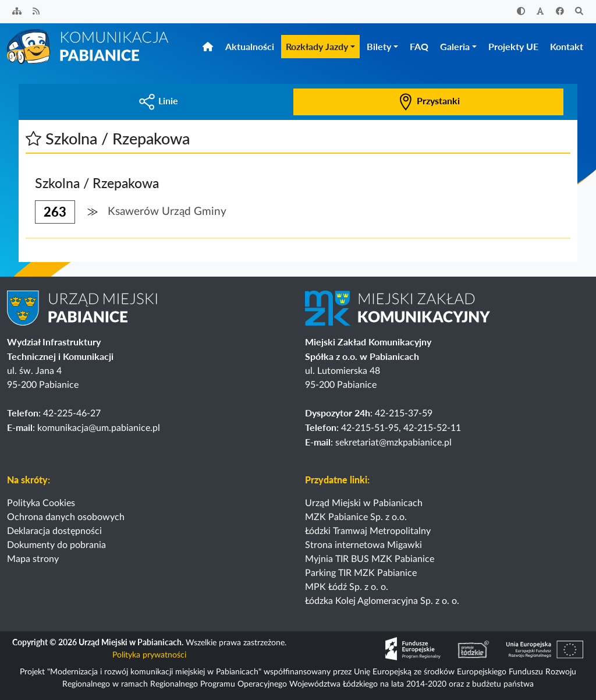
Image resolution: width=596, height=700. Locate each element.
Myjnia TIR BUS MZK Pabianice (370, 559)
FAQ (419, 46)
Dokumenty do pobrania (56, 545)
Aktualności (250, 46)
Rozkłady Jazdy (317, 46)
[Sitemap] (17, 12)
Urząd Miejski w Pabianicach (364, 503)
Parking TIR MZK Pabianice (361, 573)
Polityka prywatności (149, 655)
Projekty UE (513, 46)
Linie (158, 100)
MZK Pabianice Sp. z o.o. (356, 517)
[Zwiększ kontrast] (521, 12)
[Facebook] (560, 12)
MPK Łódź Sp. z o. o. (347, 587)
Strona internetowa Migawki (363, 545)
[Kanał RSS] (37, 12)
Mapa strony (33, 559)
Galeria (455, 46)
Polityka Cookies (41, 503)
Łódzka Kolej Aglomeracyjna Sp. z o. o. (382, 601)
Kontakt (567, 46)
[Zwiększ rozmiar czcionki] (541, 12)
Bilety (379, 46)
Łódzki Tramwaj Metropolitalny (368, 531)
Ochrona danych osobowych (66, 517)
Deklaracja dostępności (54, 531)
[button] (33, 138)
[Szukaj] (580, 12)
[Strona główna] (88, 46)
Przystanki (428, 100)
